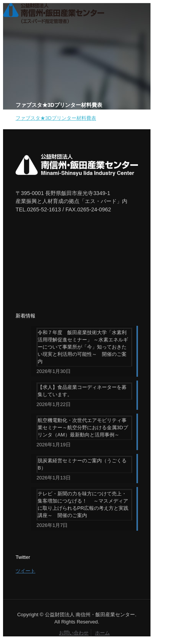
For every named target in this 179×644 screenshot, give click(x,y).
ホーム (102, 633)
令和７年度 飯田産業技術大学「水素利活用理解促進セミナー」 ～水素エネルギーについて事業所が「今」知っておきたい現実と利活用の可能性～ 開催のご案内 (83, 347)
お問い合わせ (74, 633)
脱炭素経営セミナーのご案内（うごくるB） (82, 464)
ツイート (25, 571)
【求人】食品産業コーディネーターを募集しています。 (82, 391)
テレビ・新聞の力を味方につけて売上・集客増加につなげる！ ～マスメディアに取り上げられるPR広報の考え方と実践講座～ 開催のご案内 (83, 504)
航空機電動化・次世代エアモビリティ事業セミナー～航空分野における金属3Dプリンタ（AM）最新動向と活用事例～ (83, 427)
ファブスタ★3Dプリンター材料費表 (56, 118)
